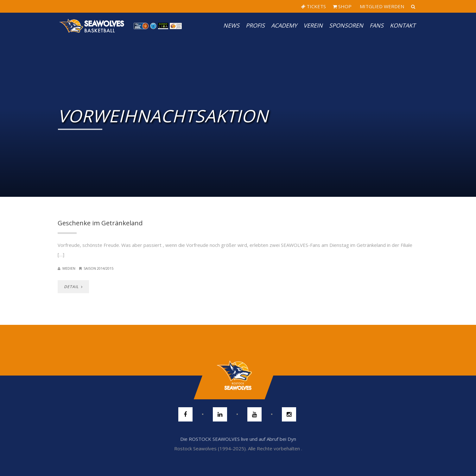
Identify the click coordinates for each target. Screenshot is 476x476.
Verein (313, 25)
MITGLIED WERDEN (381, 6)
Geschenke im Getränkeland (100, 223)
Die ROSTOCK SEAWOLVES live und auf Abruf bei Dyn (238, 439)
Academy (284, 25)
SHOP (342, 6)
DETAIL (73, 287)
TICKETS (313, 6)
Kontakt (403, 25)
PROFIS (255, 25)
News (231, 25)
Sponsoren (346, 25)
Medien (69, 268)
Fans (377, 25)
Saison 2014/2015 (98, 268)
